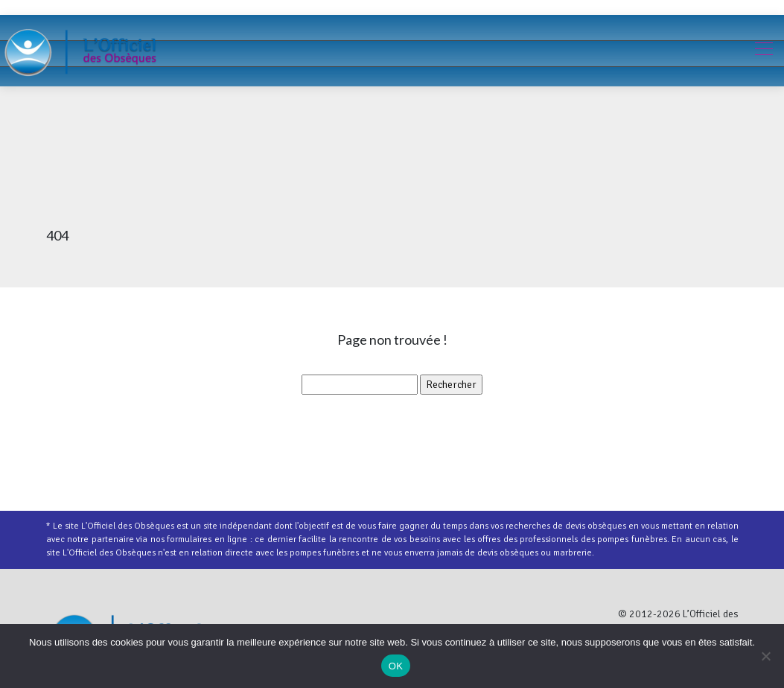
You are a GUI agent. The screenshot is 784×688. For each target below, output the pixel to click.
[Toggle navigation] (763, 51)
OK (396, 666)
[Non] (765, 656)
